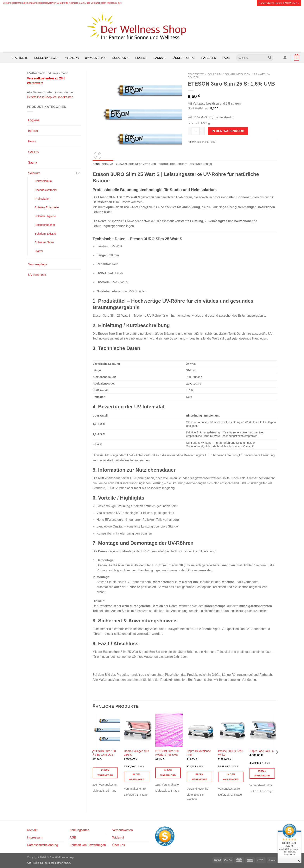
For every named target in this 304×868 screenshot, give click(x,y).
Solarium (121, 58)
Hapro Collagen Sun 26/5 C (136, 753)
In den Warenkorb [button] (105, 773)
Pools (141, 58)
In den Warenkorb (228, 131)
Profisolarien (42, 199)
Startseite (20, 58)
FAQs (226, 58)
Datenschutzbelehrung (42, 845)
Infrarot (33, 131)
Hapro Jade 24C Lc (262, 751)
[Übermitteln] (270, 58)
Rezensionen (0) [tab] (201, 164)
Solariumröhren (44, 242)
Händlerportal (183, 58)
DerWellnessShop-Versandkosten (50, 97)
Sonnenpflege (47, 58)
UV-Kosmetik (96, 58)
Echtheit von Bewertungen (88, 845)
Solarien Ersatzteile (47, 207)
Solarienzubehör (45, 225)
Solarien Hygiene (45, 216)
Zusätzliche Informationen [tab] (136, 164)
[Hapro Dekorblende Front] (200, 730)
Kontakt (32, 830)
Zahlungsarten (79, 830)
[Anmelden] (285, 57)
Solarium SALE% (45, 234)
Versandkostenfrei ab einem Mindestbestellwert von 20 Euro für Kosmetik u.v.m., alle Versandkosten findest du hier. (62, 3)
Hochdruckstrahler (46, 190)
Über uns (119, 845)
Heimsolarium (43, 181)
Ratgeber (209, 58)
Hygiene (34, 120)
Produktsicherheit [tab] (173, 164)
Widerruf (118, 837)
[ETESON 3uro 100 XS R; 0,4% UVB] (106, 730)
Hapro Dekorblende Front (199, 753)
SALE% (33, 152)
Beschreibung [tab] (103, 164)
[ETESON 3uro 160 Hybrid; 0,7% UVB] (169, 730)
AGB (73, 837)
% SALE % (72, 58)
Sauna (159, 58)
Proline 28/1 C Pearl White (231, 753)
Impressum (35, 837)
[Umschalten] (79, 173)
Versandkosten (123, 830)
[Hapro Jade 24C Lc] (263, 730)
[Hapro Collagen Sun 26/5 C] (138, 730)
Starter (39, 251)
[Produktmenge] (196, 131)
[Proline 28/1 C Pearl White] (232, 730)
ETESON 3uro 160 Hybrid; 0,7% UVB (167, 753)
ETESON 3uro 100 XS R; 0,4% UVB (104, 753)
